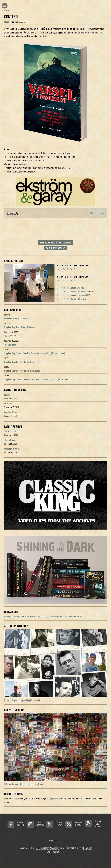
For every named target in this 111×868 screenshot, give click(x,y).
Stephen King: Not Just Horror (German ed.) (22, 362)
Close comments (97, 213)
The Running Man (11, 336)
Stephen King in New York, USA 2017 (71, 299)
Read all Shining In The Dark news (56, 243)
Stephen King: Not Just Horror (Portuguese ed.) (24, 371)
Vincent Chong (58, 852)
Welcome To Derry (12, 449)
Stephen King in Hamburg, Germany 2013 (73, 295)
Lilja (52, 841)
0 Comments (13, 213)
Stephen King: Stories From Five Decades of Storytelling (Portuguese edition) (36, 379)
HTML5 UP (88, 848)
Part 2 (66, 269)
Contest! (11, 17)
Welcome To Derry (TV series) (16, 318)
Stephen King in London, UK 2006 (70, 288)
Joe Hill (7, 395)
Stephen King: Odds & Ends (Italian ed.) (20, 327)
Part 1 (59, 269)
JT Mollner (8, 403)
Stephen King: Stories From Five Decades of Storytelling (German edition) (35, 353)
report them (54, 799)
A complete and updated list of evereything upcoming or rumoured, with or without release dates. (45, 616)
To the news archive (55, 248)
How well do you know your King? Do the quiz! (23, 700)
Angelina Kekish (11, 412)
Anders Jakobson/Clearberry (48, 848)
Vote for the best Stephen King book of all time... (24, 784)
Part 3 (72, 269)
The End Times (10, 345)
